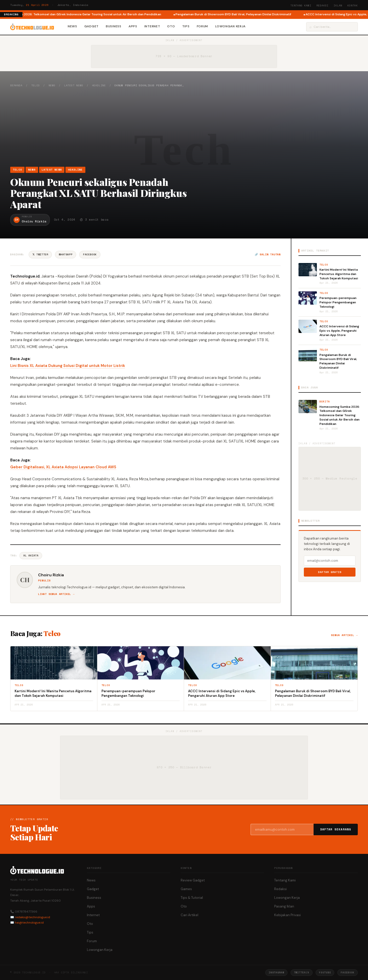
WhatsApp (66, 254)
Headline (99, 85)
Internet (152, 26)
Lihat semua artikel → (56, 594)
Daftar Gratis (330, 572)
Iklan (338, 5)
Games (186, 889)
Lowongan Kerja (230, 26)
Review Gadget (193, 880)
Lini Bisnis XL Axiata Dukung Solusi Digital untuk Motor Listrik (68, 366)
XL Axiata (31, 555)
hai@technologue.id (29, 923)
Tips (186, 26)
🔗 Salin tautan (268, 254)
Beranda (16, 85)
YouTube (325, 972)
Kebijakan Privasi (287, 915)
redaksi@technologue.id (32, 917)
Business (114, 26)
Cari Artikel (189, 915)
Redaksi (323, 5)
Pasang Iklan (284, 906)
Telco (36, 85)
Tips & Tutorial (192, 898)
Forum (203, 26)
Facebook (90, 254)
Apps (133, 26)
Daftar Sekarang (336, 829)
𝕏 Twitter (40, 254)
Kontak (353, 5)
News (72, 26)
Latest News (74, 85)
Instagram (276, 972)
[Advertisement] (184, 127)
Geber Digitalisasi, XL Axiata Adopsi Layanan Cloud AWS (63, 467)
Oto (171, 26)
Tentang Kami (301, 5)
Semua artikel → (344, 635)
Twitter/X (302, 972)
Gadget (91, 26)
